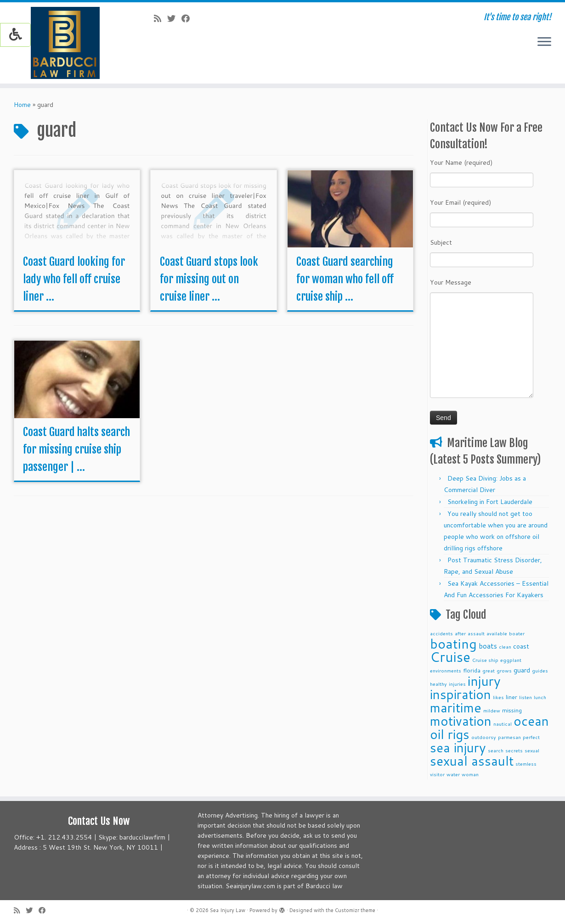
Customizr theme (355, 910)
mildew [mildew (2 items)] (492, 710)
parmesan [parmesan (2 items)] (509, 737)
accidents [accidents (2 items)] (441, 633)
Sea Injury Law (228, 910)
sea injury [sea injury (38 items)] (458, 747)
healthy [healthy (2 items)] (438, 684)
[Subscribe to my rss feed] (161, 18)
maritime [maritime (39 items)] (456, 707)
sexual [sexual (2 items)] (532, 750)
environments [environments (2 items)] (446, 670)
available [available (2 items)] (497, 633)
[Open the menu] (544, 42)
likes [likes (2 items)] (498, 697)
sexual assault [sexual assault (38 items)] (472, 761)
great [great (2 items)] (489, 670)
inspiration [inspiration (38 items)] (460, 694)
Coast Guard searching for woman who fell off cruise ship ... (345, 279)
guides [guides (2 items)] (540, 670)
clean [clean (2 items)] (505, 647)
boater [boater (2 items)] (517, 633)
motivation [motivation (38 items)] (461, 721)
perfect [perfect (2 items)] (531, 737)
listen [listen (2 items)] (525, 697)
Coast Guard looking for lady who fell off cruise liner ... (74, 279)
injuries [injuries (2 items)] (457, 684)
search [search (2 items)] (496, 750)
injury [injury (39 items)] (484, 681)
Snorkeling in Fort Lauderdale (490, 502)
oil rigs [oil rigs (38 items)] (450, 734)
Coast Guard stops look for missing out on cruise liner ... (209, 279)
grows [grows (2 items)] (504, 670)
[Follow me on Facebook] (189, 18)
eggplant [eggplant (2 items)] (511, 660)
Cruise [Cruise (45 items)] (450, 657)
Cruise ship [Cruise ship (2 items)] (485, 660)
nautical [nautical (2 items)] (503, 724)
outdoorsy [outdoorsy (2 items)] (484, 737)
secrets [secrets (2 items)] (514, 750)
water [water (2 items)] (453, 774)
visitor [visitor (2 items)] (437, 774)
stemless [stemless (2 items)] (526, 764)
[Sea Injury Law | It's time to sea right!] (65, 43)
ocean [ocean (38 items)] (531, 721)
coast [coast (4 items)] (521, 646)
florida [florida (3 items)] (472, 670)
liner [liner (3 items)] (511, 697)
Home (22, 105)
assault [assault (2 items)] (476, 633)
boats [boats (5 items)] (488, 646)
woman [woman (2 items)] (470, 774)
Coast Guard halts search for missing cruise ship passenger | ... (76, 449)
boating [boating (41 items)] (453, 644)
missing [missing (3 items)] (512, 710)
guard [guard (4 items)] (522, 670)
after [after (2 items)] (460, 633)
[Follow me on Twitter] (174, 18)
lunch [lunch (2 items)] (540, 697)
